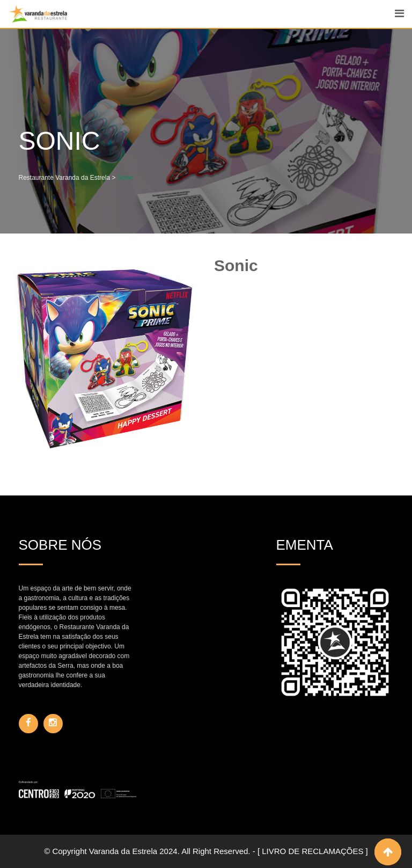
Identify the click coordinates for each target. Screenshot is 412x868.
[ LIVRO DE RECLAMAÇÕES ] (313, 851)
